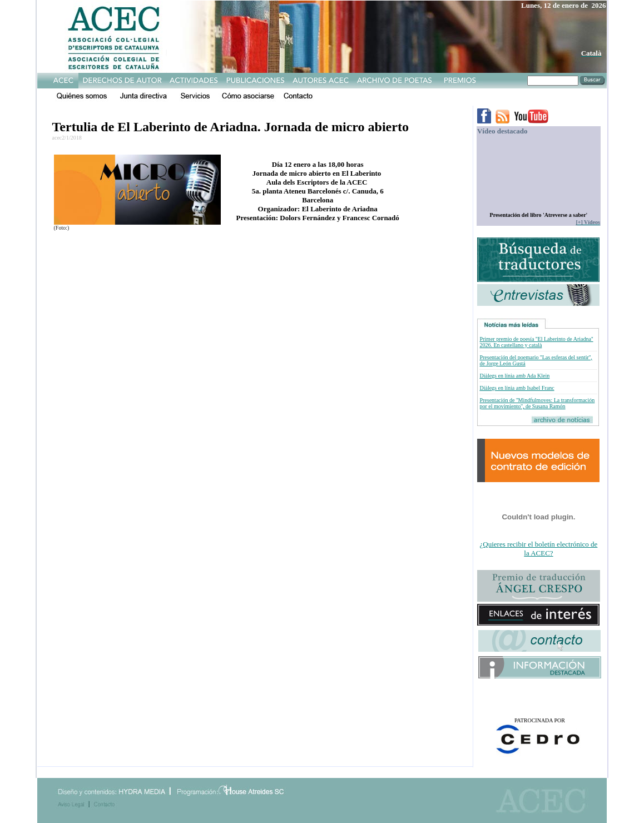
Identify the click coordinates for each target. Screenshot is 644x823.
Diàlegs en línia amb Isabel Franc (517, 388)
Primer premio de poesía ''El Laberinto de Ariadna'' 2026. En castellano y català (536, 342)
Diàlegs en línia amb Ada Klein (514, 376)
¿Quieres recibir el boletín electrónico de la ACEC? (539, 549)
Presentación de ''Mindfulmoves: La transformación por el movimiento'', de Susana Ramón (537, 403)
